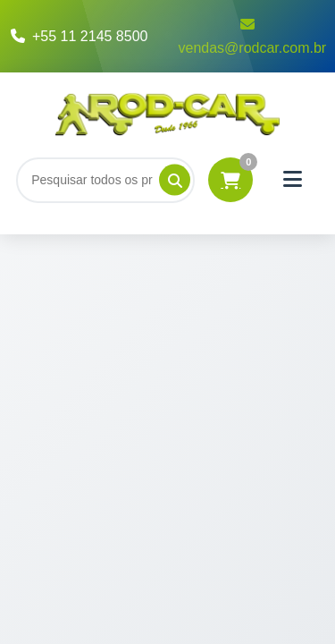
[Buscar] (105, 180)
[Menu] (293, 180)
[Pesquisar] (175, 180)
